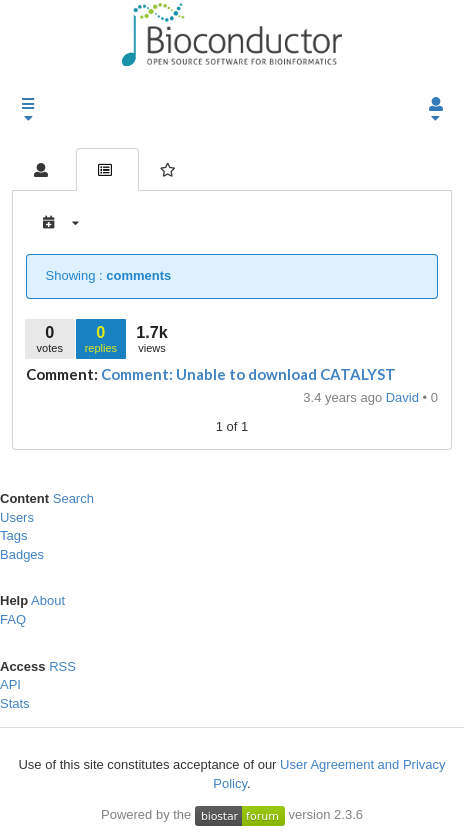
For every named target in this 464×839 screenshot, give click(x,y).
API (10, 684)
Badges (22, 554)
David (404, 397)
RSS (62, 666)
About (48, 600)
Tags (13, 535)
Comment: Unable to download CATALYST (248, 374)
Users (17, 517)
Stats (15, 703)
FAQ (13, 619)
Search (73, 498)
